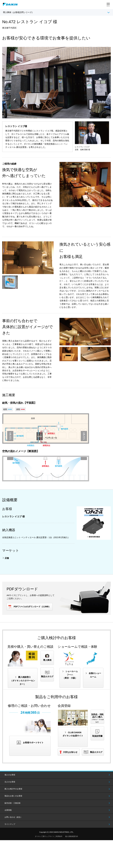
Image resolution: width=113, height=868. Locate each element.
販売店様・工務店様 (13, 803)
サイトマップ (10, 824)
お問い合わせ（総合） (13, 817)
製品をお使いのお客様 (13, 796)
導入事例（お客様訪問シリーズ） (18, 12)
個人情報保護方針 (72, 836)
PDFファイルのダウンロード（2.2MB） (32, 607)
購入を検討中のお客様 (13, 789)
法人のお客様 (10, 782)
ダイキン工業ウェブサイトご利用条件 (49, 836)
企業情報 (8, 810)
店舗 (7, 558)
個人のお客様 (10, 775)
